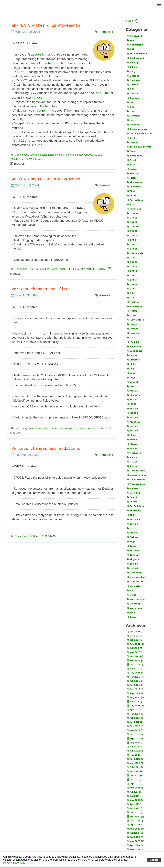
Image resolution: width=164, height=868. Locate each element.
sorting (133, 524)
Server (24, 158)
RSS (129, 21)
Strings (132, 537)
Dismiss (154, 860)
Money (132, 444)
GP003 (132, 236)
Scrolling (133, 493)
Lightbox (134, 360)
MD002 (15, 158)
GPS (80, 427)
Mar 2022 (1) (135, 763)
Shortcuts (99, 427)
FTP (131, 205)
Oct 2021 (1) (135, 780)
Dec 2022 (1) (135, 726)
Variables (134, 586)
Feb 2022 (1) (135, 767)
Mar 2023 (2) (135, 714)
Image (132, 324)
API (130, 49)
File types (134, 187)
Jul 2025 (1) (135, 648)
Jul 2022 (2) (135, 747)
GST (131, 298)
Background (136, 58)
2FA (17, 427)
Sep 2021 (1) (135, 784)
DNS (131, 138)
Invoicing (134, 333)
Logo (131, 378)
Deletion (32, 427)
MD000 (72, 268)
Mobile (132, 440)
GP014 (132, 284)
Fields (59, 153)
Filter (80, 153)
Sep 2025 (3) (135, 640)
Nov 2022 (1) (135, 730)
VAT (131, 590)
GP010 (72, 427)
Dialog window (137, 129)
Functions (134, 209)
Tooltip (132, 564)
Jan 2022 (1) (135, 771)
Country (133, 98)
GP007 (132, 258)
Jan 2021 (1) (135, 808)
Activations (135, 45)
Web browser (37, 158)
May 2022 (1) (135, 755)
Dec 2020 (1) (135, 812)
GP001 (132, 222)
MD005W (134, 422)
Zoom (132, 617)
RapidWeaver (136, 480)
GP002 (132, 231)
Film (131, 191)
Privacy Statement (14, 863)
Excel (131, 160)
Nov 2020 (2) (136, 817)
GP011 (132, 276)
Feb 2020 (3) (135, 849)
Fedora (132, 174)
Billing (132, 67)
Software (134, 520)
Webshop (134, 604)
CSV (131, 111)
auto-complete (137, 54)
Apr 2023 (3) (135, 710)
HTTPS (132, 311)
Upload (132, 568)
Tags (131, 542)
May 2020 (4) (136, 841)
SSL (130, 528)
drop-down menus (139, 147)
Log (47, 268)
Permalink (106, 32)
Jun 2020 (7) (135, 837)
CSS (27, 153)
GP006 (40, 268)
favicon (133, 169)
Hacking (133, 302)
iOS (130, 338)
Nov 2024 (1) (135, 660)
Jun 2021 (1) (135, 796)
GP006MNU (135, 253)
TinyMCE (133, 559)
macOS (132, 391)
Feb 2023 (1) (135, 718)
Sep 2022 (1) (135, 739)
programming (136, 475)
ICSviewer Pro (136, 320)
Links (131, 364)
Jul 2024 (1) (135, 669)
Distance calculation (42, 153)
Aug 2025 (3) (135, 644)
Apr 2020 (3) (135, 845)
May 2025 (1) (135, 652)
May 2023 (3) (135, 706)
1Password (134, 36)
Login (54, 268)
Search (101, 268)
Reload (132, 488)
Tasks (132, 546)
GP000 (63, 427)
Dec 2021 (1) (135, 775)
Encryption (44, 427)
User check (135, 573)
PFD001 (133, 462)
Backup (133, 63)
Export (132, 165)
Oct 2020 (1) (135, 821)
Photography (136, 471)
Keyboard (134, 347)
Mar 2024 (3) (135, 677)
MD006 (132, 426)
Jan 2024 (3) (135, 685)
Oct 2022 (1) (135, 734)
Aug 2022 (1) (135, 743)
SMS (131, 515)
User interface (136, 577)
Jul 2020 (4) (135, 833)
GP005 (132, 244)
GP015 (132, 289)
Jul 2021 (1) (134, 792)
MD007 (132, 431)
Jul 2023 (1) (135, 702)
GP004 (34, 535)
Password (134, 453)
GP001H (133, 227)
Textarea (133, 551)
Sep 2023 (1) (135, 693)
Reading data (136, 484)
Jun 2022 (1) (135, 751)
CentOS (133, 85)
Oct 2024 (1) (135, 665)
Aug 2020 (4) (136, 829)
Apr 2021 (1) (135, 804)
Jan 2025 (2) (135, 656)
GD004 (132, 213)
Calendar (134, 80)
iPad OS (133, 342)
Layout (132, 355)
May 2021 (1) (135, 800)
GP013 (132, 280)
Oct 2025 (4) (135, 636)
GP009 (88, 153)
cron (131, 103)
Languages (135, 351)
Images (133, 329)
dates (132, 120)
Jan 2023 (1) (135, 722)
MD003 (132, 413)
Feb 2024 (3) (135, 681)
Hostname (134, 307)
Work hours (135, 608)
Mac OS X (134, 395)
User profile (135, 582)
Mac (131, 386)
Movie (132, 449)
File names (70, 153)
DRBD (132, 142)
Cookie (19, 153)
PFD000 (133, 457)
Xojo (131, 613)
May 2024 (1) (135, 673)
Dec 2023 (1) (135, 689)
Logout (62, 268)
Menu (132, 435)
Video (132, 595)
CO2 (131, 89)
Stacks (132, 533)
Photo (132, 466)
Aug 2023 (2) (135, 697)
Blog (131, 71)
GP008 (132, 262)
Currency (134, 116)
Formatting (135, 200)
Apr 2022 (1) (135, 759)
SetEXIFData (135, 506)
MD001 (98, 153)
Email (18, 535)
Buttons (133, 76)
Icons (131, 315)
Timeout (133, 555)
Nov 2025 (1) (135, 632)
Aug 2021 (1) (135, 788)
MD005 (88, 427)
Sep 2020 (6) (135, 825)
